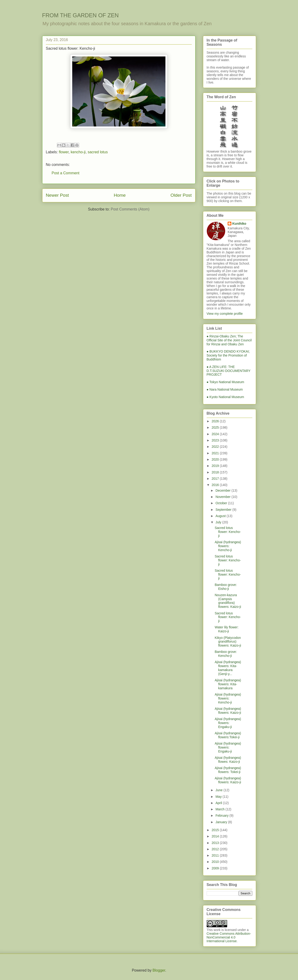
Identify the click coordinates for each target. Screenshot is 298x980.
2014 (216, 836)
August (221, 516)
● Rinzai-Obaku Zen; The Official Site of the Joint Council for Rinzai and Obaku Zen (229, 340)
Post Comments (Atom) (130, 209)
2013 (216, 843)
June (219, 790)
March (221, 809)
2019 (216, 466)
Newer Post (57, 195)
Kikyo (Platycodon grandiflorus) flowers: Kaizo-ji (228, 642)
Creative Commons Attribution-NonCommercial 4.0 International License (229, 937)
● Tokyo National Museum (226, 382)
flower (64, 152)
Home (120, 195)
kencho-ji (78, 152)
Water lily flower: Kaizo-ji (226, 629)
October (222, 503)
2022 (216, 447)
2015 (216, 830)
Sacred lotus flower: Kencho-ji (228, 532)
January (222, 822)
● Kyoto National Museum (225, 397)
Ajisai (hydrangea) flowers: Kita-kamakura (228, 684)
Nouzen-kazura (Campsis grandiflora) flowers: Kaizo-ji (228, 601)
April (219, 803)
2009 (216, 868)
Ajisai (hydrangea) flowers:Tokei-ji (228, 735)
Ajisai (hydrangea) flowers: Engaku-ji (228, 723)
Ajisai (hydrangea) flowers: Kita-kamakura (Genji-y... (228, 668)
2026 (216, 421)
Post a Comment (66, 173)
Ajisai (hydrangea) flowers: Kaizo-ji (228, 711)
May (219, 797)
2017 (216, 479)
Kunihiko (239, 224)
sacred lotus (98, 152)
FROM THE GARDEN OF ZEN (80, 15)
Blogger (159, 970)
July (219, 522)
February (223, 815)
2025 (216, 427)
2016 (216, 485)
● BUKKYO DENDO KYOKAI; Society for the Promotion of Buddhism (228, 355)
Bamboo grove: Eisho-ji (226, 587)
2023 (216, 440)
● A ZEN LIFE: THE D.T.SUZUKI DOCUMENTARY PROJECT (229, 371)
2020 (216, 459)
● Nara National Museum (225, 389)
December (223, 490)
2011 (216, 855)
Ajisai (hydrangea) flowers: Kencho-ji (228, 546)
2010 (216, 862)
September (224, 510)
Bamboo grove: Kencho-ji (226, 654)
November (223, 497)
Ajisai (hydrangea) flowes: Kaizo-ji (228, 760)
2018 (216, 472)
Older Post (181, 195)
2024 (216, 434)
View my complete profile (225, 314)
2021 (216, 453)
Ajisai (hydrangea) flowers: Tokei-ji (228, 770)
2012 (216, 849)
